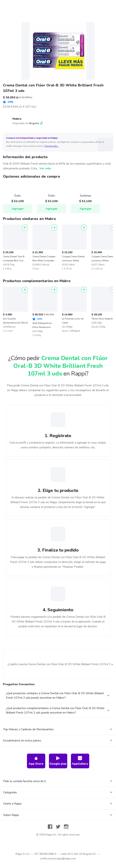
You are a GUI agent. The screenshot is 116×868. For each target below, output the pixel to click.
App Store (36, 761)
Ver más (45, 168)
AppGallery (80, 761)
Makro (17, 119)
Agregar (18, 209)
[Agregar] (25, 227)
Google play (58, 761)
